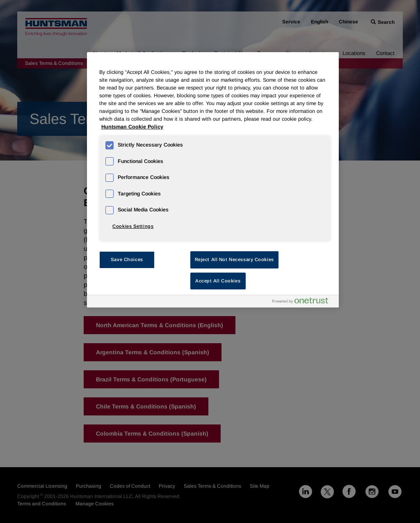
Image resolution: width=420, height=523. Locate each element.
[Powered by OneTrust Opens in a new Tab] (304, 302)
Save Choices (127, 259)
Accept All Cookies (218, 281)
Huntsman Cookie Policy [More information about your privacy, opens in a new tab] (132, 127)
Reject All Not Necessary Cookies (234, 259)
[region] (213, 180)
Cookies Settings (133, 226)
